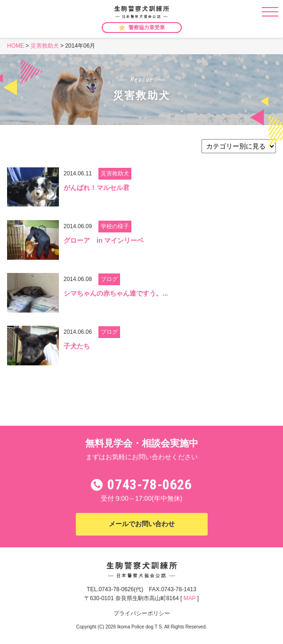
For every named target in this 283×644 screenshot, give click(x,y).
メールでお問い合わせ (142, 524)
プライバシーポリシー (142, 613)
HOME (16, 46)
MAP (190, 598)
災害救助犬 (45, 46)
